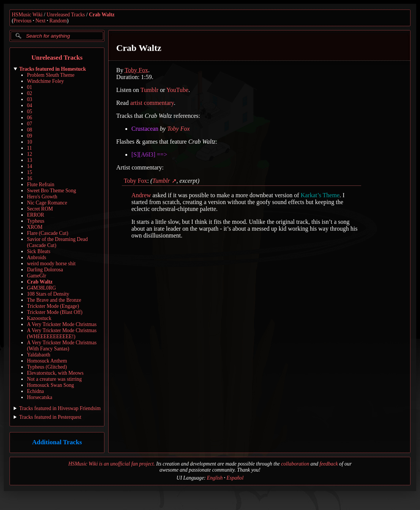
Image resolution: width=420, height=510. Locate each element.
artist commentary (152, 103)
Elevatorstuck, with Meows (55, 373)
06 (30, 118)
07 (30, 124)
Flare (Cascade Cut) (48, 233)
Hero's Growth (42, 197)
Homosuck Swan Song (51, 385)
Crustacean (145, 129)
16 (30, 178)
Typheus (36, 221)
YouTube (177, 90)
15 (30, 172)
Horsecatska (39, 397)
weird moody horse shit (51, 264)
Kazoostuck (39, 318)
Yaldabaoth (39, 355)
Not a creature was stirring (54, 379)
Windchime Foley (45, 81)
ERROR (36, 215)
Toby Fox (136, 70)
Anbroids (37, 257)
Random (58, 21)
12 (30, 154)
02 (30, 93)
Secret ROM (40, 209)
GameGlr (37, 276)
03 (30, 99)
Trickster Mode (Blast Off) (55, 312)
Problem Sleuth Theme (51, 75)
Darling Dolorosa (45, 270)
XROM (35, 227)
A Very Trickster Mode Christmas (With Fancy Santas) (62, 346)
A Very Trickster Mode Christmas (62, 324)
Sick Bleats (39, 251)
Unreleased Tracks (66, 15)
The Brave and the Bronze (54, 300)
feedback (328, 464)
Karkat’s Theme (320, 195)
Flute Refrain (41, 185)
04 (30, 105)
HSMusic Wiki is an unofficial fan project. (112, 464)
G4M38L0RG (41, 288)
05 (30, 112)
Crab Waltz (102, 15)
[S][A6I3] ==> (149, 154)
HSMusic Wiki (27, 15)
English (215, 478)
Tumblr (149, 90)
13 (30, 160)
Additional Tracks (57, 443)
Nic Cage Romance (47, 203)
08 (30, 130)
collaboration (295, 464)
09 (30, 136)
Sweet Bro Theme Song (51, 191)
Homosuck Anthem (47, 361)
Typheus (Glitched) (47, 367)
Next (40, 21)
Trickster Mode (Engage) (53, 306)
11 (29, 148)
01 (30, 87)
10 (30, 142)
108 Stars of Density (48, 294)
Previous (23, 21)
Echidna (36, 391)
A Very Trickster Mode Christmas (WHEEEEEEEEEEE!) (62, 333)
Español (235, 478)
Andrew (141, 195)
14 (30, 166)
